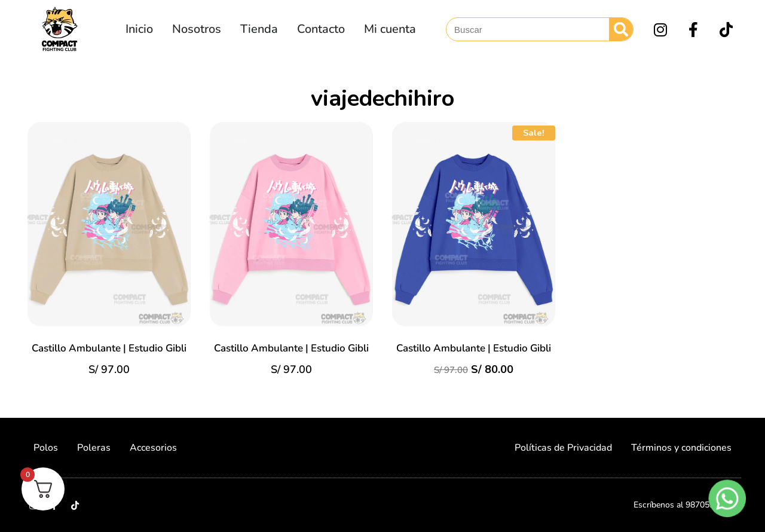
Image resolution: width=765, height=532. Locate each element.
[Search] (621, 29)
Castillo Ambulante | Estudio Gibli (109, 348)
